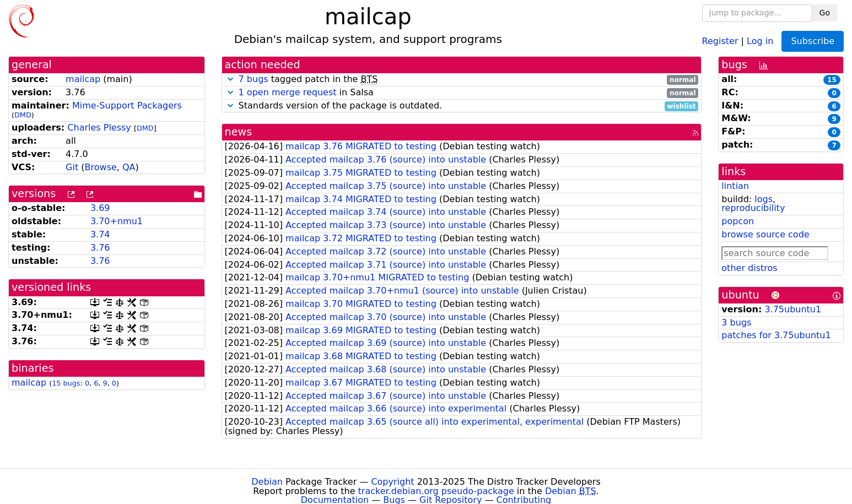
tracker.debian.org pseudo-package (436, 491)
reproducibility (753, 208)
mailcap (83, 79)
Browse (101, 167)
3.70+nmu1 (117, 221)
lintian (735, 186)
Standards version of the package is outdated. (462, 106)
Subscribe (813, 41)
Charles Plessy (99, 128)
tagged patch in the (462, 80)
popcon (738, 221)
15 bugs (66, 383)
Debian (267, 482)
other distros (749, 268)
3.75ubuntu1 (793, 309)
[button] (230, 79)
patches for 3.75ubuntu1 (776, 335)
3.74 (100, 234)
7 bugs (254, 79)
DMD (23, 115)
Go (825, 13)
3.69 (100, 208)
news (239, 132)
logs (764, 199)
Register (720, 40)
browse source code (765, 234)
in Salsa (462, 93)
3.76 (100, 248)
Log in (760, 40)
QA (129, 167)
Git (72, 167)
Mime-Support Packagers (127, 105)
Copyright (392, 482)
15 (832, 80)
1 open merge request (288, 92)
